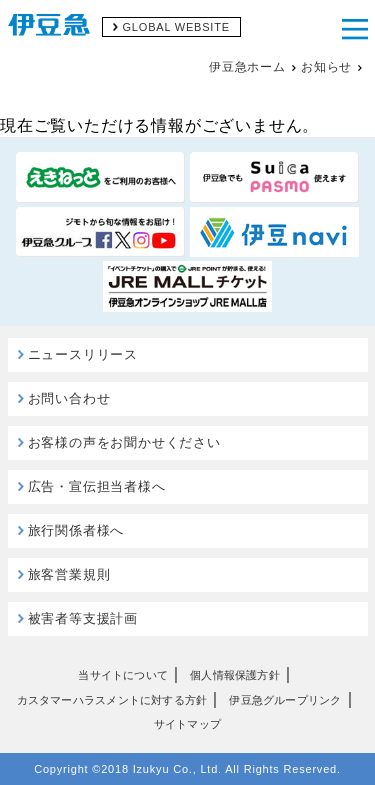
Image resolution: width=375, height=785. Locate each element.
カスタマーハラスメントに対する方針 (112, 700)
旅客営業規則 (69, 574)
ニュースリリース (83, 354)
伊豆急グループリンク (285, 700)
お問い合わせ (69, 398)
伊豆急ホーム (247, 67)
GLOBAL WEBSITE (176, 27)
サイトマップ (187, 724)
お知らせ (326, 67)
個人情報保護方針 (235, 675)
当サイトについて (123, 675)
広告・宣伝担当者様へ (97, 486)
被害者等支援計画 (83, 618)
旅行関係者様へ (76, 530)
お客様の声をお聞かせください (124, 442)
